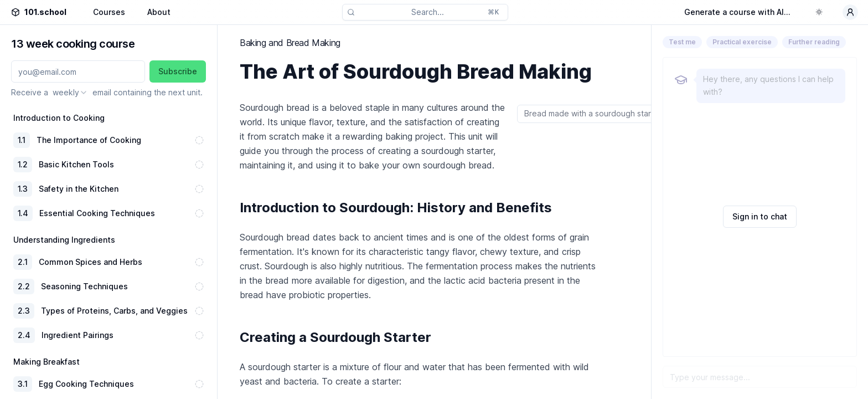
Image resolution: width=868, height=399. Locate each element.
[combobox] (70, 93)
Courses (109, 12)
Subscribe (178, 71)
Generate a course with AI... (737, 12)
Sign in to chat (760, 216)
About (159, 12)
